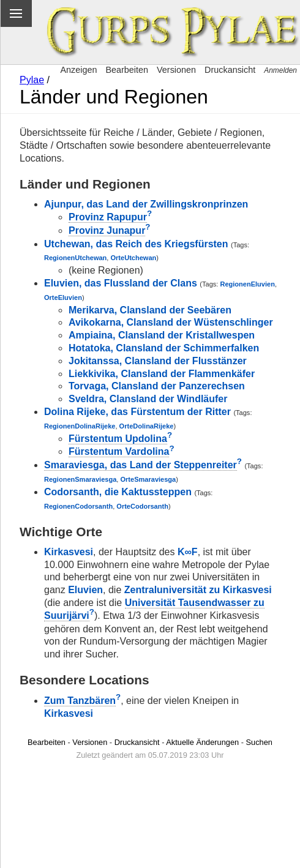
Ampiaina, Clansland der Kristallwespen (162, 335)
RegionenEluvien (247, 284)
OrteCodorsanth (142, 506)
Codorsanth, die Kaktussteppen (118, 492)
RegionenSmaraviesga (80, 479)
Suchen (259, 742)
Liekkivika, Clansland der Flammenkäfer (162, 374)
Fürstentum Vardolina (119, 451)
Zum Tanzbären (80, 701)
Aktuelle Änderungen (202, 742)
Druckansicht (230, 70)
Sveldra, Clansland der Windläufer (148, 399)
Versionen (176, 70)
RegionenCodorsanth (78, 506)
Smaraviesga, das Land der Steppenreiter (141, 465)
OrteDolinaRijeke (147, 426)
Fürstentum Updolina (118, 439)
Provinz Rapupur (108, 217)
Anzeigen (78, 70)
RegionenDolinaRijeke (80, 426)
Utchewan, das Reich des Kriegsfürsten (136, 244)
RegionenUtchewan (75, 258)
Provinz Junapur (107, 230)
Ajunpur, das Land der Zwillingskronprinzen (146, 204)
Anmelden (280, 70)
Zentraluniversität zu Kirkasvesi (198, 590)
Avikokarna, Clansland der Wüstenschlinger (171, 322)
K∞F (188, 552)
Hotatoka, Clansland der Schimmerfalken (164, 348)
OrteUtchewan (134, 258)
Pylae (32, 80)
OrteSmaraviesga (148, 479)
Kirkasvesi (69, 552)
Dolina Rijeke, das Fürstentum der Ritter (137, 412)
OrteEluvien (63, 297)
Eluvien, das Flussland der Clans (121, 283)
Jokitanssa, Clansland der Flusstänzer (158, 361)
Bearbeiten (127, 70)
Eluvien (85, 590)
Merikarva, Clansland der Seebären (150, 310)
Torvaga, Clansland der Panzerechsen (157, 386)
